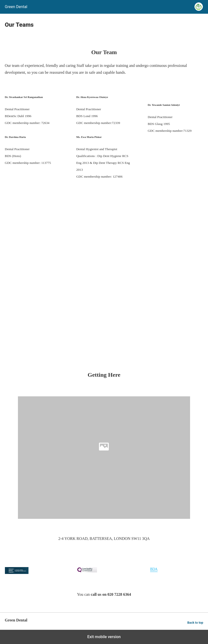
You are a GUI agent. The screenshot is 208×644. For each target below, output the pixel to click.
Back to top (195, 623)
